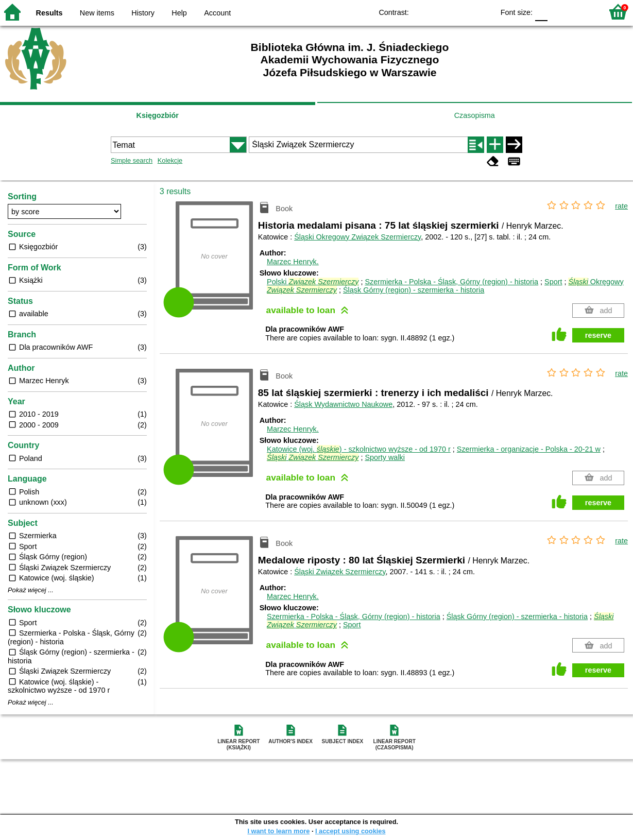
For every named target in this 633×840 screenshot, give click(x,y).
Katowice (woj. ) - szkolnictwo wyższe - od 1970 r (359, 449)
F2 (583, 12)
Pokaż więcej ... (31, 590)
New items (97, 13)
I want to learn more (278, 831)
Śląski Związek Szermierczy (340, 572)
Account (217, 13)
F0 (541, 12)
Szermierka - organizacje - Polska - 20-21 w (529, 449)
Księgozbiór (158, 115)
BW (441, 12)
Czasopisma (475, 115)
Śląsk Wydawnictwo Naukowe (343, 404)
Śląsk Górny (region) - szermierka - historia (414, 290)
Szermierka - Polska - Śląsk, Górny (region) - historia (451, 282)
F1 (559, 12)
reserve (598, 335)
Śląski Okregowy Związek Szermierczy (357, 237)
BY (483, 12)
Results (49, 13)
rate (621, 206)
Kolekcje (170, 160)
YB (462, 12)
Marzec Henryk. (293, 262)
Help (179, 13)
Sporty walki (385, 457)
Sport (553, 282)
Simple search (132, 160)
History (143, 13)
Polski (313, 282)
